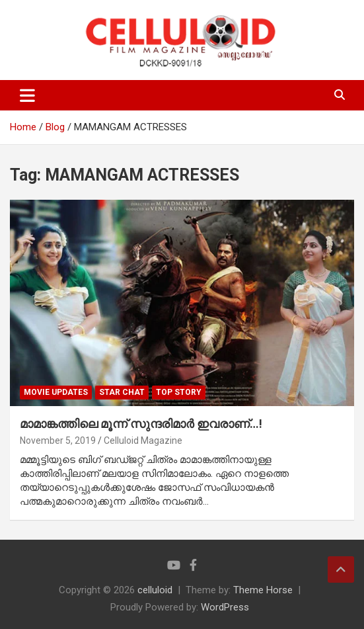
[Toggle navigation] (27, 95)
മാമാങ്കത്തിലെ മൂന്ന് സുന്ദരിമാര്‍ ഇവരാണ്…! (141, 424)
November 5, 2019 (58, 440)
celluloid (155, 590)
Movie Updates (56, 392)
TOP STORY (179, 392)
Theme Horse (263, 590)
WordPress (225, 607)
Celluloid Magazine (143, 440)
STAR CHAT (122, 392)
